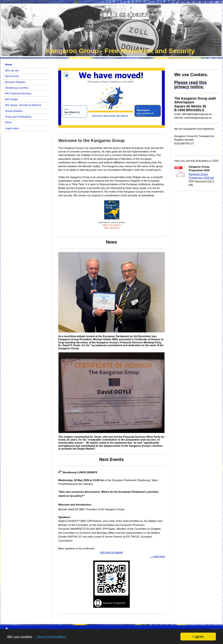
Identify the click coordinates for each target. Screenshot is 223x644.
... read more (157, 556)
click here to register (111, 552)
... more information (50, 637)
